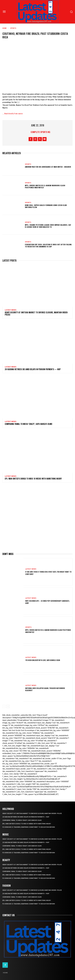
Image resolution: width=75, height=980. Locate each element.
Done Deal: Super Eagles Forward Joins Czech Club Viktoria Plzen (46, 206)
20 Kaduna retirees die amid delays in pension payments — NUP (33, 369)
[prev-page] (4, 706)
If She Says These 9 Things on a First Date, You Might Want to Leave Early (48, 573)
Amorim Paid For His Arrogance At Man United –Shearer (48, 167)
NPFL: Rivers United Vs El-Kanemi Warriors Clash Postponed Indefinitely (45, 186)
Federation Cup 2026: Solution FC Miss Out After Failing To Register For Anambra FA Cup (48, 245)
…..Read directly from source (13, 113)
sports (13, 28)
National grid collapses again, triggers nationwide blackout (45, 689)
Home (5, 28)
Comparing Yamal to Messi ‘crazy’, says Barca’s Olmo (28, 424)
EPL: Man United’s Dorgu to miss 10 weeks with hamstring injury (33, 479)
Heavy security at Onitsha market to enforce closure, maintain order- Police (36, 314)
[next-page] (8, 706)
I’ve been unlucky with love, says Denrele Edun (43, 660)
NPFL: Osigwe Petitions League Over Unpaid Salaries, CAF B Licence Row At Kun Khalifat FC (48, 226)
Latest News (11, 310)
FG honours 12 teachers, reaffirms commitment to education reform (29, 827)
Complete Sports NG (40, 132)
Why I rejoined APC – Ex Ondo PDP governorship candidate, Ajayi (47, 602)
